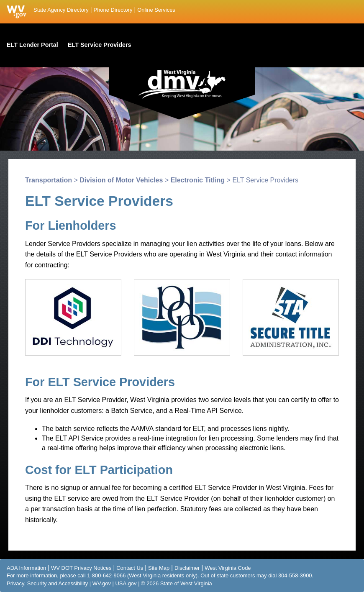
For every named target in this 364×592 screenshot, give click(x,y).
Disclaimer (187, 568)
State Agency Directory (61, 10)
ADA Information (26, 568)
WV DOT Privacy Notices (81, 568)
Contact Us (130, 568)
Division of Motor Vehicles (121, 180)
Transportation (49, 180)
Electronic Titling (198, 180)
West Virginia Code (228, 568)
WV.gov (102, 583)
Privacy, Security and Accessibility (47, 583)
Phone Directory (113, 10)
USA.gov (126, 583)
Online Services (156, 10)
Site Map (159, 568)
